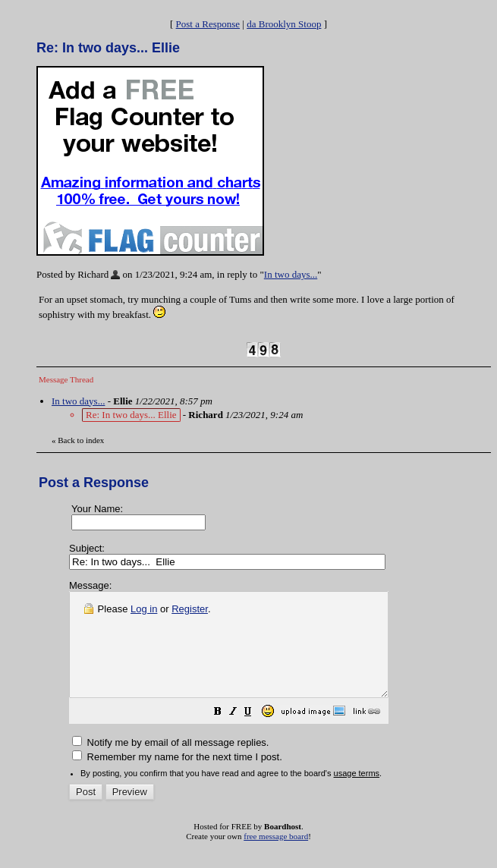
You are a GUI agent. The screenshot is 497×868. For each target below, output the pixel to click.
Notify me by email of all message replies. (170, 763)
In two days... (291, 274)
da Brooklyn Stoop (284, 24)
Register (190, 609)
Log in (144, 609)
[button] (256, 734)
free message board (276, 857)
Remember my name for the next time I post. (177, 777)
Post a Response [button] (208, 24)
